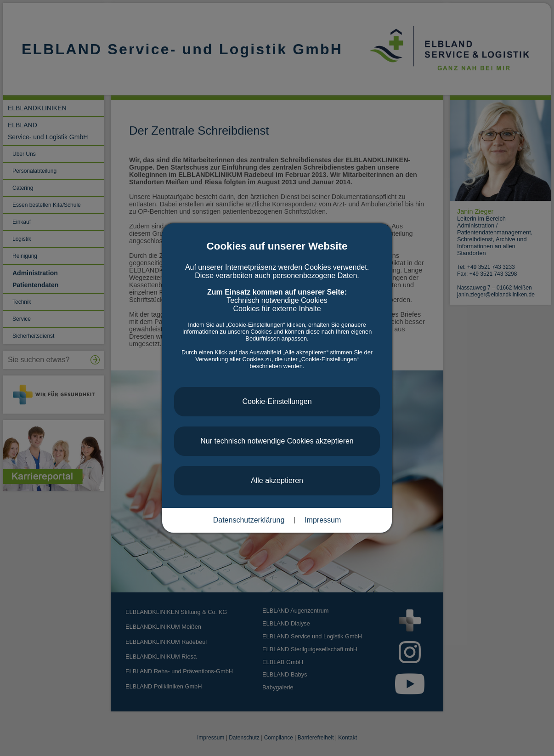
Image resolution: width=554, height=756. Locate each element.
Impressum (323, 520)
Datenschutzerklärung (249, 520)
